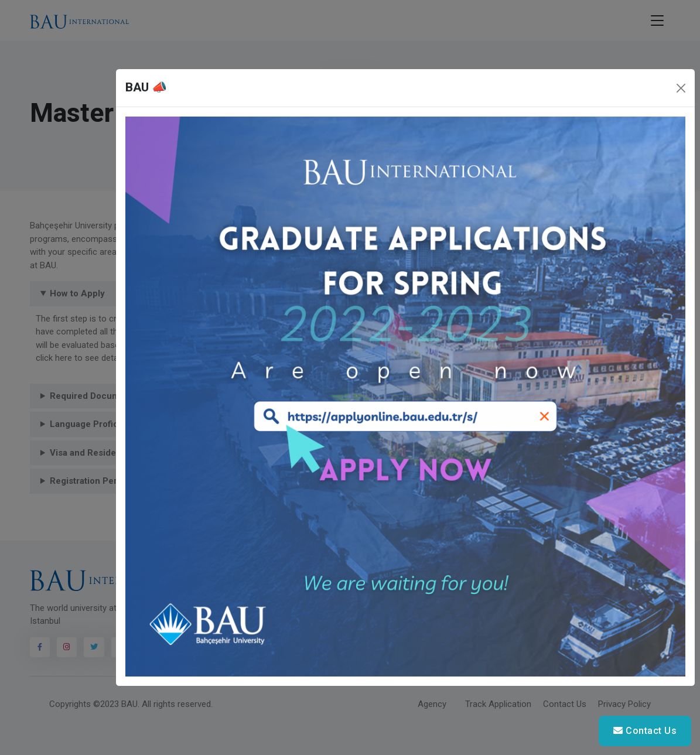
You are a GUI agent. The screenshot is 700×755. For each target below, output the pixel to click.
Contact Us (645, 731)
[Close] (681, 88)
